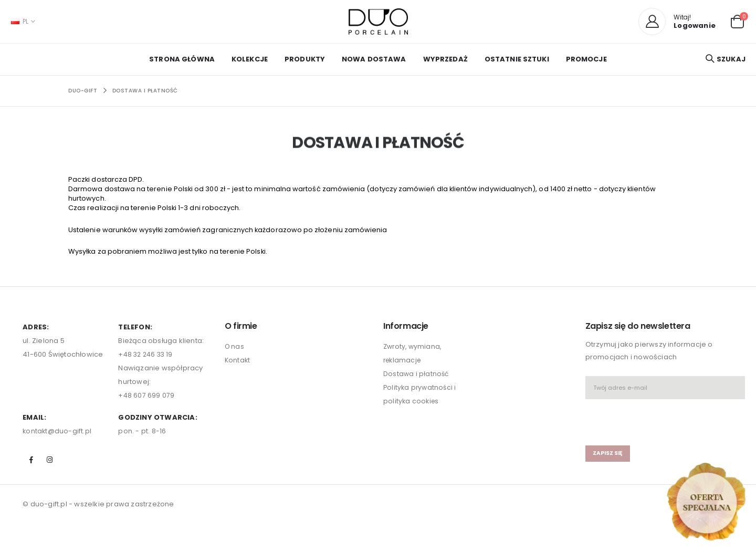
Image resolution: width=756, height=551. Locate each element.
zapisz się (609, 458)
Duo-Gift (83, 91)
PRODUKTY (305, 59)
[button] (737, 21)
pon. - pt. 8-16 (142, 436)
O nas (235, 351)
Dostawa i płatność (145, 91)
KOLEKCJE (250, 59)
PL (20, 21)
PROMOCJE (586, 59)
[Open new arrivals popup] (706, 502)
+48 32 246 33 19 (147, 359)
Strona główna (182, 59)
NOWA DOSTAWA (374, 59)
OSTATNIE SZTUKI (517, 59)
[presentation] (647, 422)
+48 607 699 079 (146, 400)
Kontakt (238, 365)
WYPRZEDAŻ (445, 59)
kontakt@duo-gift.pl (57, 436)
